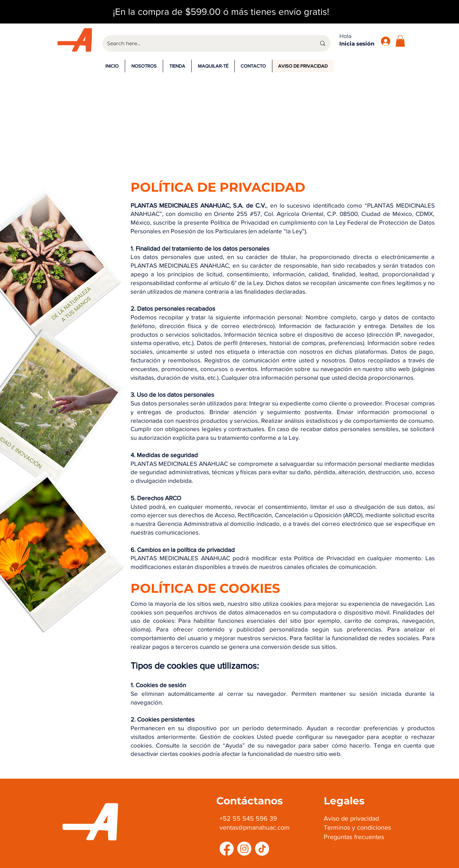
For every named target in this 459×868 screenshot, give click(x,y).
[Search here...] (206, 43)
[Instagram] (244, 849)
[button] (400, 41)
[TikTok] (262, 849)
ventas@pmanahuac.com (255, 827)
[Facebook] (227, 849)
